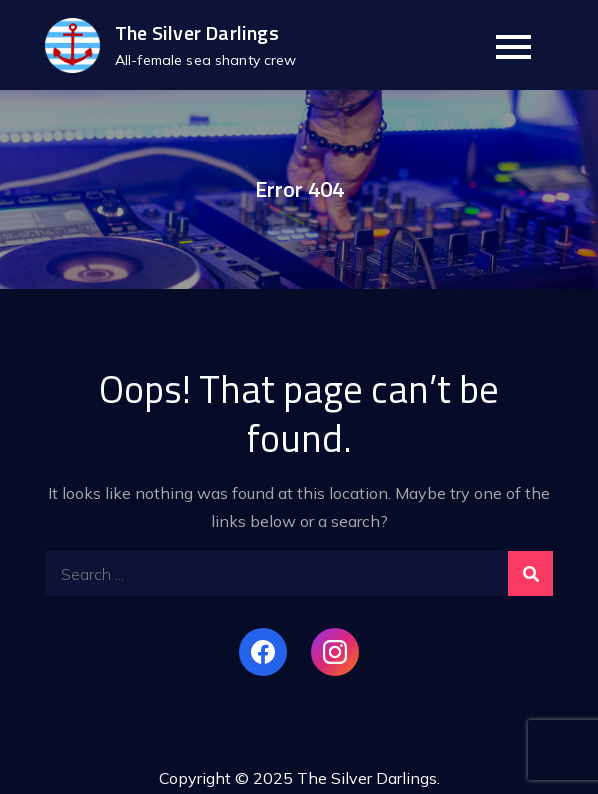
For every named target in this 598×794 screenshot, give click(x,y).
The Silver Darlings (197, 32)
